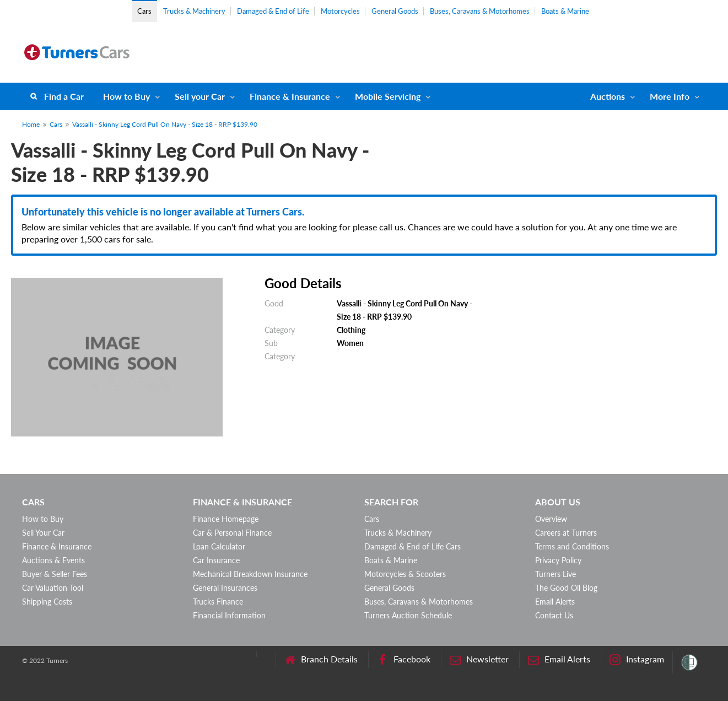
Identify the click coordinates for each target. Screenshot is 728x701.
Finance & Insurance (290, 96)
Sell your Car (200, 96)
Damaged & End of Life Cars (412, 546)
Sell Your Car (43, 533)
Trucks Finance (218, 602)
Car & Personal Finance (232, 533)
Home (31, 124)
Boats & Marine (565, 11)
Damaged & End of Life (273, 11)
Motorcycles (340, 11)
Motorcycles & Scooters (405, 574)
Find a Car (64, 96)
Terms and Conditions (572, 546)
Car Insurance (216, 560)
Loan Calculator (219, 546)
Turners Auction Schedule (408, 615)
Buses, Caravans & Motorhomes (480, 11)
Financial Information (229, 615)
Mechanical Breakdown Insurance (250, 574)
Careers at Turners (566, 533)
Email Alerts (555, 602)
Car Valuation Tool (53, 588)
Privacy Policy (558, 560)
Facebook (404, 659)
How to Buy (126, 96)
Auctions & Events (53, 560)
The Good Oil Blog (566, 588)
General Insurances (225, 588)
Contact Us (554, 615)
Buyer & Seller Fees (55, 574)
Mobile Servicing (388, 96)
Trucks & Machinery (194, 11)
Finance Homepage (226, 519)
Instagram (637, 659)
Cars (144, 11)
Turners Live (556, 574)
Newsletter (479, 659)
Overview (551, 519)
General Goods (395, 11)
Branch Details (321, 659)
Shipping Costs (47, 602)
